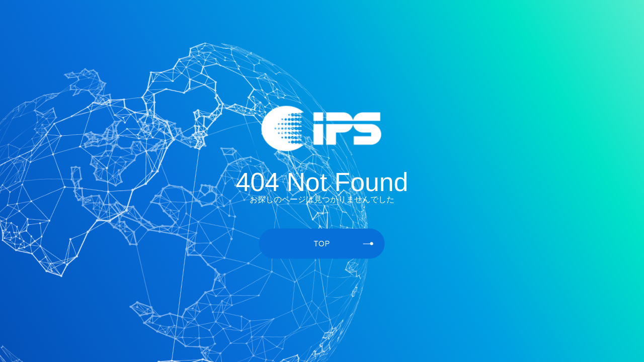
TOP (344, 243)
